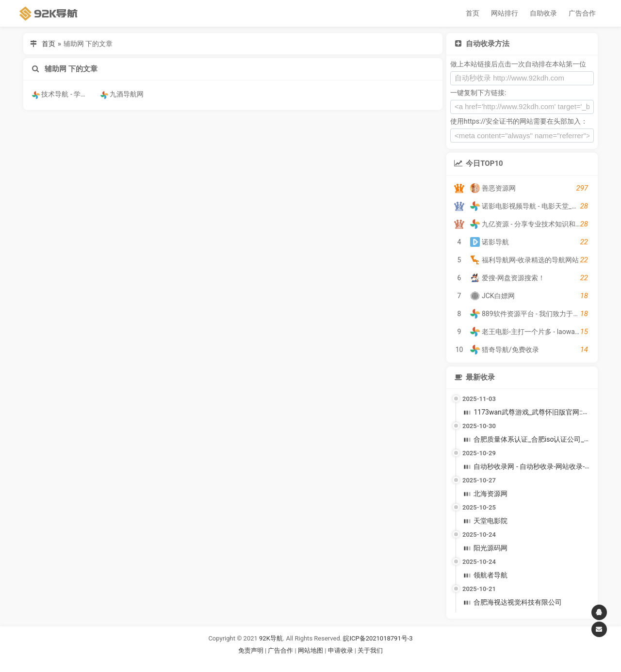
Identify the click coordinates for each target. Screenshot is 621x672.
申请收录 (341, 650)
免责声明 (251, 650)
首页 (473, 13)
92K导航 (271, 638)
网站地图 (311, 650)
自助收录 (543, 13)
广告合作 (582, 13)
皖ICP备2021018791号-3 (378, 638)
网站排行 (505, 13)
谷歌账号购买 (324, 662)
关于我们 (370, 650)
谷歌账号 (291, 662)
